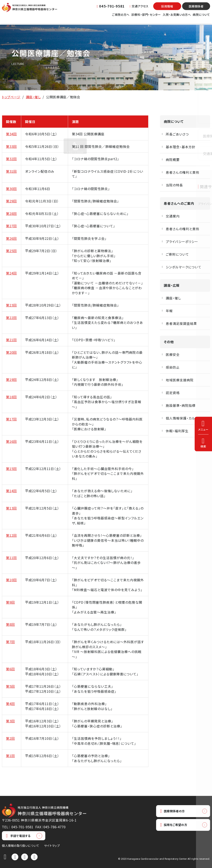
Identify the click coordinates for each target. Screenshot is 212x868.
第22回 (11, 318)
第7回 (10, 642)
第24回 (11, 273)
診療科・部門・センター (146, 17)
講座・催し (33, 97)
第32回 (11, 159)
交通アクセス (139, 9)
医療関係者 (196, 9)
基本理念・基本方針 (181, 147)
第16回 (11, 441)
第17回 (11, 419)
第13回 (11, 508)
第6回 (10, 669)
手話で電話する (18, 836)
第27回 (11, 226)
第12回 (11, 535)
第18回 (11, 397)
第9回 (10, 602)
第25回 (11, 251)
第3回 (10, 721)
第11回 (11, 558)
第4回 (10, 704)
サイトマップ (52, 846)
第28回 (11, 214)
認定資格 (173, 393)
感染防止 (173, 367)
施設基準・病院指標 (181, 405)
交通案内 (173, 216)
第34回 (11, 134)
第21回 (11, 340)
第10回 (11, 580)
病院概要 (173, 160)
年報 (169, 311)
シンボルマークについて (184, 267)
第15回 (11, 469)
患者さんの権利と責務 (183, 172)
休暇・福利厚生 (177, 431)
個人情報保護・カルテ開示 (185, 418)
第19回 (11, 380)
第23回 (11, 305)
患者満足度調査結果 (181, 323)
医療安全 (173, 354)
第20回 (11, 352)
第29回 (11, 201)
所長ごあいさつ (177, 134)
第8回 (10, 624)
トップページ (11, 97)
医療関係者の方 (174, 811)
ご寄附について (177, 254)
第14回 (11, 491)
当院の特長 (174, 185)
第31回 (11, 171)
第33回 (11, 146)
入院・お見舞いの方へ (177, 17)
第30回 (11, 189)
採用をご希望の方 (176, 826)
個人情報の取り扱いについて (21, 846)
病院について (201, 17)
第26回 (11, 238)
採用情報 (167, 9)
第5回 (10, 686)
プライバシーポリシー (182, 241)
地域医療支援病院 (180, 380)
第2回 (10, 738)
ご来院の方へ (121, 17)
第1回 (10, 756)
